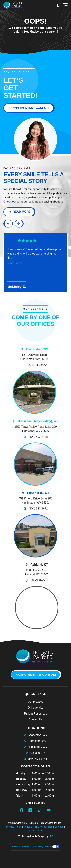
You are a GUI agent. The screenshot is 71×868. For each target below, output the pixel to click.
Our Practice (36, 702)
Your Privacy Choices (42, 847)
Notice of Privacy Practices (38, 827)
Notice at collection (21, 847)
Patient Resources (36, 714)
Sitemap (59, 827)
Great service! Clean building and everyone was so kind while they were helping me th (34, 263)
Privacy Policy (14, 827)
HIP (51, 836)
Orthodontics (36, 708)
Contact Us (35, 719)
